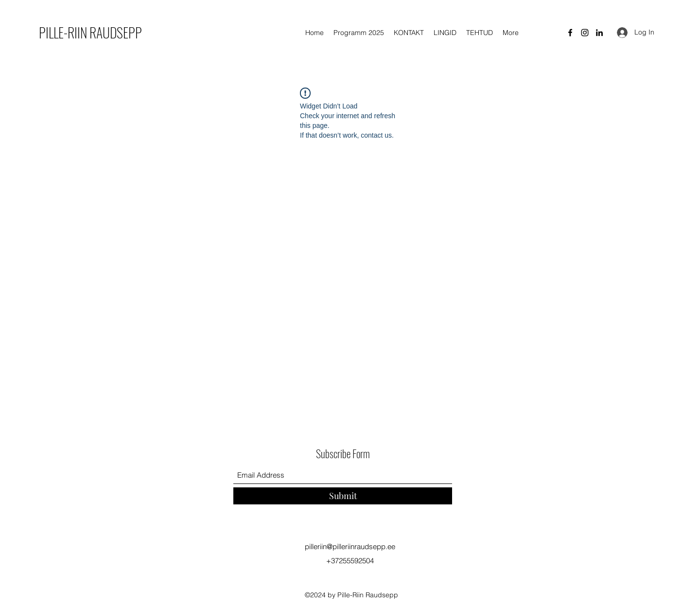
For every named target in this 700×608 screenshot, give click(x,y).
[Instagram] (585, 33)
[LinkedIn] (599, 33)
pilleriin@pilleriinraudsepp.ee (350, 546)
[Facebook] (570, 33)
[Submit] (343, 496)
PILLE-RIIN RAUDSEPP (90, 32)
